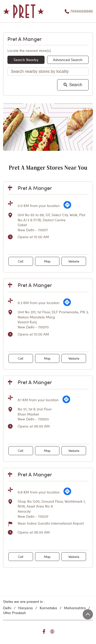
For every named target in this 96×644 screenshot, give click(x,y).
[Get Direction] (67, 208)
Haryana (25, 608)
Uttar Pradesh (14, 613)
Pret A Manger (35, 188)
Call (21, 261)
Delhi (7, 608)
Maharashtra (75, 608)
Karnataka (48, 608)
